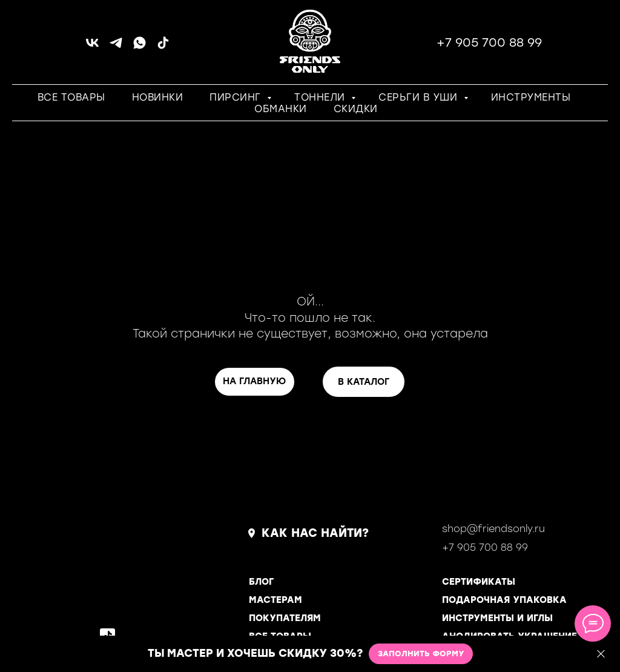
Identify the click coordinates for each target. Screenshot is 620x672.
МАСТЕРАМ (275, 600)
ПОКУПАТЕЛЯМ (285, 618)
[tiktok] (163, 47)
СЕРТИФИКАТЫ (479, 582)
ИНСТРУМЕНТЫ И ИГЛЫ (497, 618)
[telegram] (116, 47)
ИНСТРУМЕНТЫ (531, 97)
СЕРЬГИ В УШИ (420, 97)
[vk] (92, 47)
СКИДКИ (356, 109)
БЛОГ (261, 582)
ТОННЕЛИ (321, 97)
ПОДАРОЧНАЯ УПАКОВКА (504, 600)
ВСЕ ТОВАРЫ (71, 97)
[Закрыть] (601, 654)
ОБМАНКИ (281, 109)
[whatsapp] (140, 47)
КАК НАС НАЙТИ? (315, 533)
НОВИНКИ (158, 97)
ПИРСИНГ (237, 97)
